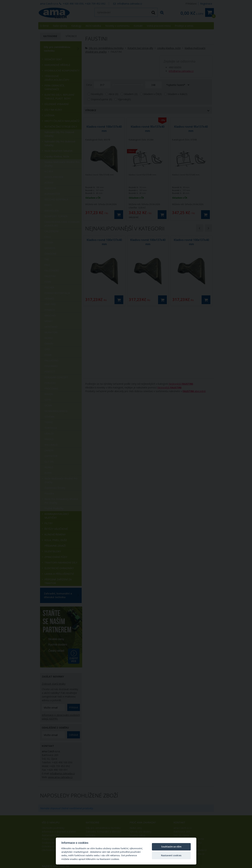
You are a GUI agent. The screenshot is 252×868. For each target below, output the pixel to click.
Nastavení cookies (171, 855)
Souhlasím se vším (171, 847)
